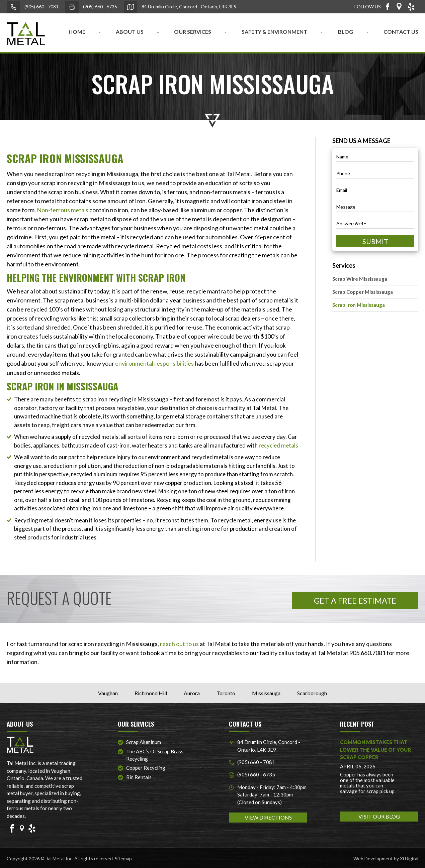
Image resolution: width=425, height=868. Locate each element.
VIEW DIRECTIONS (268, 817)
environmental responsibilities (154, 363)
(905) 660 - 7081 (33, 7)
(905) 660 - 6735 (91, 7)
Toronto (226, 692)
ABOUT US (130, 32)
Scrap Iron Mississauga (359, 305)
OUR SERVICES (193, 32)
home (77, 32)
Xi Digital (409, 858)
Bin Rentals (139, 776)
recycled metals (278, 445)
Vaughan (108, 692)
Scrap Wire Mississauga (360, 279)
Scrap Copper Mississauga (363, 292)
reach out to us (179, 643)
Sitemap (123, 858)
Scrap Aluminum (144, 741)
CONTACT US (401, 32)
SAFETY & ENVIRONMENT (274, 32)
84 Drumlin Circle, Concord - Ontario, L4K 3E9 (180, 7)
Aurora (192, 692)
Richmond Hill (151, 692)
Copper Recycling (146, 767)
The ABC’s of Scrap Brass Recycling (155, 755)
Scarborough (312, 692)
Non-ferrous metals (63, 210)
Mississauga (266, 692)
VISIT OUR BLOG (379, 816)
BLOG (346, 32)
